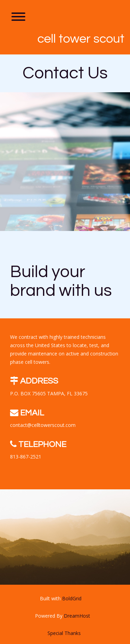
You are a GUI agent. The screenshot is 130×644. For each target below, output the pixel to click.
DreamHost (77, 616)
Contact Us (65, 73)
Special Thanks (64, 633)
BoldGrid (72, 598)
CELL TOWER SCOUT (81, 39)
